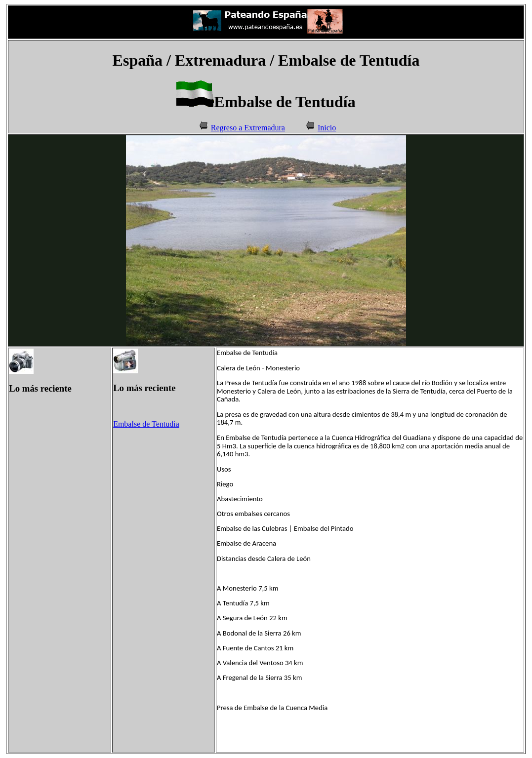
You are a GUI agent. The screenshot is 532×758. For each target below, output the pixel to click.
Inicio (327, 128)
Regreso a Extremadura (248, 128)
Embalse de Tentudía (146, 424)
